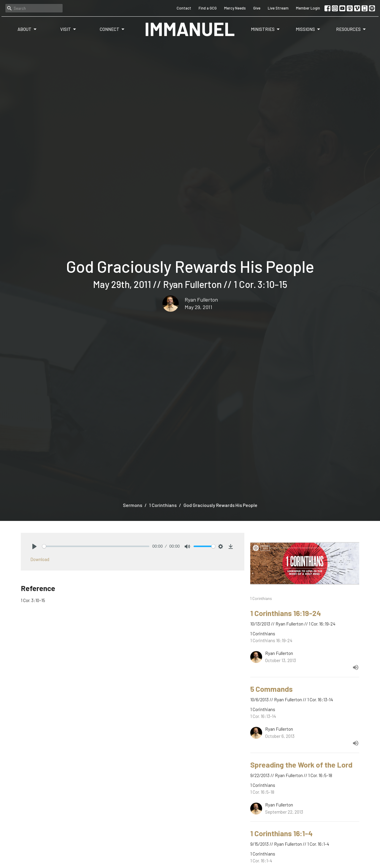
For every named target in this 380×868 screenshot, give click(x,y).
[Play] (34, 546)
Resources (351, 29)
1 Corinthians (163, 505)
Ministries (266, 29)
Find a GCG (208, 8)
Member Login (308, 8)
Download (40, 559)
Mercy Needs (235, 8)
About (27, 29)
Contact (184, 8)
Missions (308, 29)
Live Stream (278, 8)
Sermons (133, 505)
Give (257, 8)
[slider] (96, 546)
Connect (113, 29)
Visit (69, 29)
